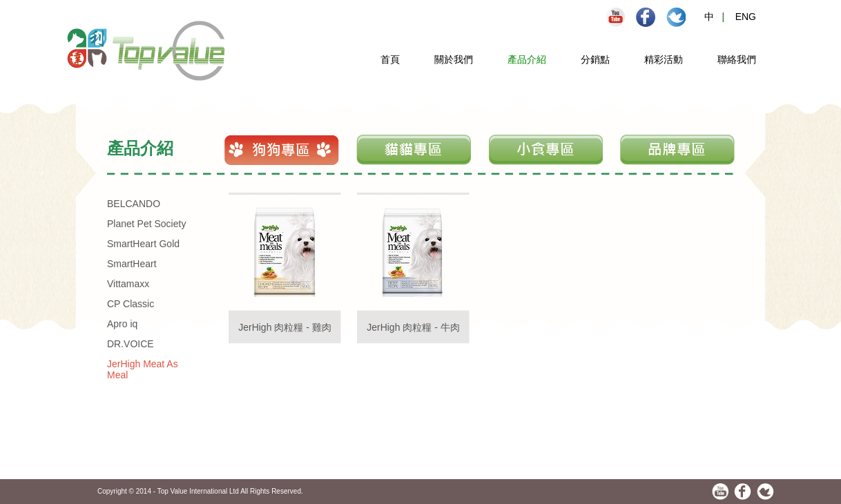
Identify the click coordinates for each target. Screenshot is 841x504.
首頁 (390, 59)
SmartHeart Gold (143, 244)
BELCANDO (134, 204)
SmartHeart (132, 264)
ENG (746, 17)
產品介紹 (527, 59)
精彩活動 (664, 59)
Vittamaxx (128, 284)
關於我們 (454, 59)
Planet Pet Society (146, 224)
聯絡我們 (737, 59)
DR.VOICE (130, 344)
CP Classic (130, 304)
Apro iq (122, 324)
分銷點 (595, 59)
